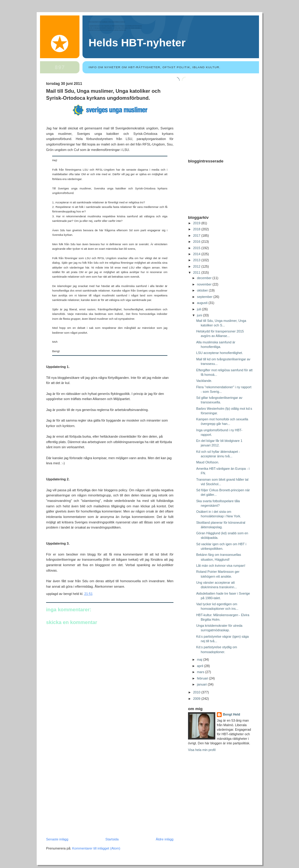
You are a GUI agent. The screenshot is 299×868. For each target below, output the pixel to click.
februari (203, 678)
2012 (197, 266)
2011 (197, 272)
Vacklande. (204, 381)
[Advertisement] (92, 796)
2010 (197, 692)
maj (200, 659)
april (201, 666)
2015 (197, 248)
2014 (197, 254)
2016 (197, 242)
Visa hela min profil (202, 750)
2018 (197, 229)
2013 (197, 260)
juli (200, 309)
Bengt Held (232, 714)
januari (202, 684)
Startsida (112, 839)
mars (201, 672)
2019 (197, 223)
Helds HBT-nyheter (137, 43)
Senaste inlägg (57, 839)
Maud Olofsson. (208, 462)
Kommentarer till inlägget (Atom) (96, 848)
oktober (203, 290)
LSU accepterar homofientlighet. (220, 353)
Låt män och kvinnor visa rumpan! (221, 566)
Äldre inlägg (165, 839)
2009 (197, 699)
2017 (197, 235)
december (205, 278)
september (205, 297)
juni (200, 315)
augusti (203, 303)
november (205, 284)
